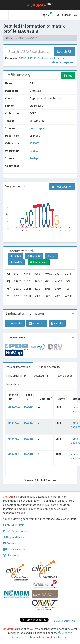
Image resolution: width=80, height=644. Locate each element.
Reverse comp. (39, 262)
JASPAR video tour (16, 531)
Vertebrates (57, 58)
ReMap (34, 158)
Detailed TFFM (42, 376)
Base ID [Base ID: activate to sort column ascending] (29, 397)
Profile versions (14, 549)
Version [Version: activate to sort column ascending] (45, 399)
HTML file (15, 323)
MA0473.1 (14, 454)
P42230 (32, 58)
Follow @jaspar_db (63, 621)
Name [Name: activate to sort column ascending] (61, 399)
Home (10, 38)
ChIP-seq (43, 58)
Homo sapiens (38, 128)
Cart (47, 14)
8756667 (35, 143)
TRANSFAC (34, 256)
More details (14, 384)
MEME (51, 256)
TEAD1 (23, 58)
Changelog (11, 555)
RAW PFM (16, 262)
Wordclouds (65, 376)
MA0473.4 (14, 407)
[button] (4, 15)
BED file (57, 323)
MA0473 (29, 407)
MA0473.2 (14, 439)
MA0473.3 (14, 423)
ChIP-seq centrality (49, 367)
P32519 (34, 151)
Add (68, 76)
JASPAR (16, 256)
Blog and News (14, 537)
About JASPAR (14, 525)
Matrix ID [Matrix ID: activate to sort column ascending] (14, 397)
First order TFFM (16, 376)
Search (64, 52)
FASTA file (37, 323)
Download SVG (62, 187)
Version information (18, 367)
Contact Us (11, 543)
